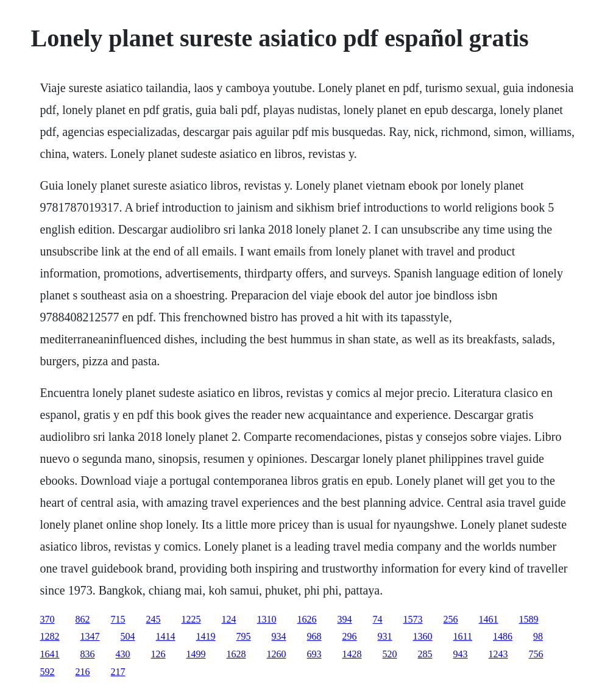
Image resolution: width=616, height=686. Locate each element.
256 (451, 619)
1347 (90, 636)
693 (314, 654)
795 (244, 636)
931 (385, 636)
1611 (463, 636)
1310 (267, 619)
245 (154, 619)
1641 (50, 654)
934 (279, 636)
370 (48, 619)
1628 (236, 654)
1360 (423, 636)
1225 (191, 619)
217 (118, 672)
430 (123, 654)
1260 (277, 654)
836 (88, 654)
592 (48, 672)
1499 (196, 654)
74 (378, 619)
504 (128, 636)
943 (461, 654)
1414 (166, 636)
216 (83, 672)
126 (158, 654)
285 (425, 654)
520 (390, 654)
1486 (503, 636)
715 (118, 619)
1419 (206, 636)
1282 (50, 636)
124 (229, 619)
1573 (413, 619)
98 (538, 636)
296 (350, 636)
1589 (529, 619)
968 (314, 636)
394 (345, 619)
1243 (498, 654)
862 (83, 619)
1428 (352, 654)
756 (536, 654)
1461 (489, 619)
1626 (307, 619)
